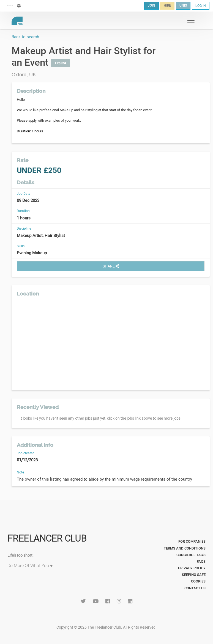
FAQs (201, 561)
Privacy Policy (192, 568)
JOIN (151, 5)
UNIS (183, 5)
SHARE (111, 266)
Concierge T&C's (191, 555)
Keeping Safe (194, 575)
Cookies (198, 581)
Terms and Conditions (185, 548)
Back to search (25, 37)
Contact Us (195, 588)
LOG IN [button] (201, 6)
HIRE (167, 5)
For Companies (192, 541)
